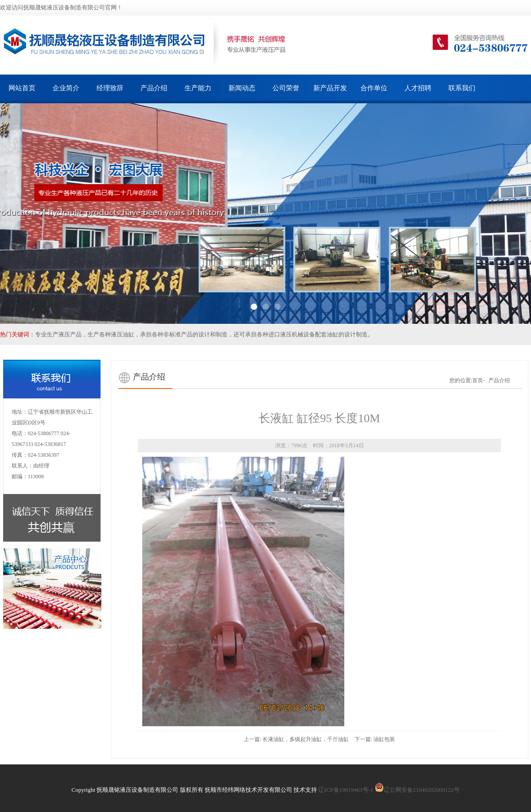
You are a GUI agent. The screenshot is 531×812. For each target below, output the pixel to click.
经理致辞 (110, 88)
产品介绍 (154, 88)
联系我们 (462, 88)
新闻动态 (242, 88)
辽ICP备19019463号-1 (346, 790)
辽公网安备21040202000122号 (417, 790)
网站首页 (22, 88)
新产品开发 (330, 88)
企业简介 (66, 88)
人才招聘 (418, 88)
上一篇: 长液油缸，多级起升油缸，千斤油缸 (296, 739)
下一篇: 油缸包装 (375, 739)
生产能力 (198, 88)
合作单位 (374, 88)
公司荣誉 (286, 88)
